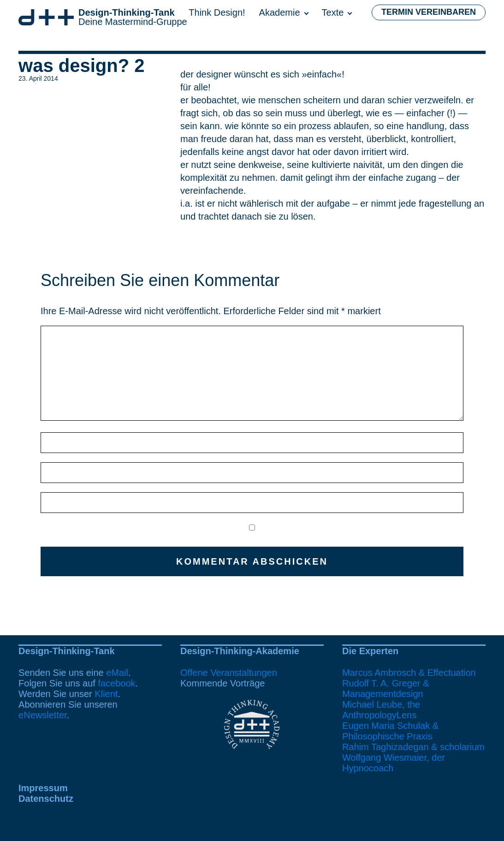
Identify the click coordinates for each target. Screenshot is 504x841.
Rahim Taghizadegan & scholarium (413, 747)
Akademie (280, 12)
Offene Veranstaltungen (229, 673)
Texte (333, 12)
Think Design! (217, 12)
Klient (106, 694)
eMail (117, 673)
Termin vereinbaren (429, 12)
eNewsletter (43, 715)
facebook (116, 683)
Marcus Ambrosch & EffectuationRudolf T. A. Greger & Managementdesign (409, 683)
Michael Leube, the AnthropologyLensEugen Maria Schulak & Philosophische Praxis (390, 720)
